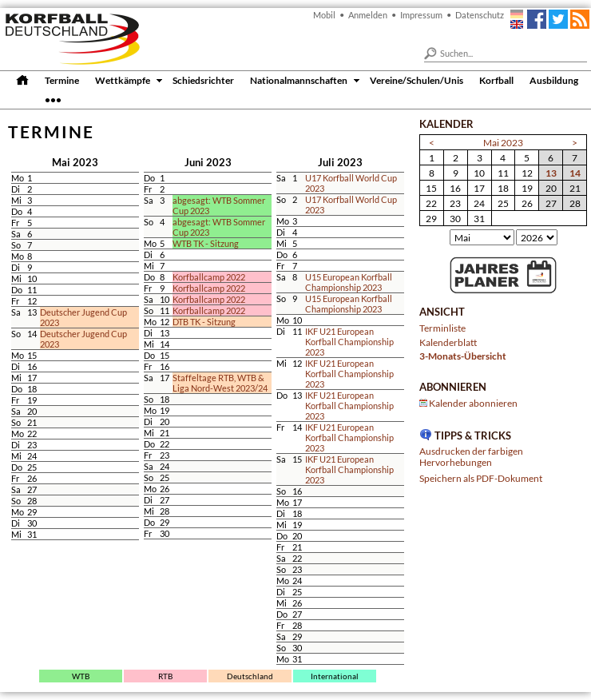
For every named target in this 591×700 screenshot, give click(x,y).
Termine (62, 80)
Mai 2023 (503, 142)
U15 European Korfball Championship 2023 (349, 282)
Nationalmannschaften (299, 80)
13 (551, 173)
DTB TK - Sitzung (204, 322)
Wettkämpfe (123, 80)
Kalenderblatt (448, 342)
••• (53, 99)
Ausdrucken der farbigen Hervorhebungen (471, 456)
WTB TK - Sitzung (206, 243)
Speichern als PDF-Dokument (481, 478)
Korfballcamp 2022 (209, 277)
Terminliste (442, 328)
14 (575, 173)
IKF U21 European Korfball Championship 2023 (349, 342)
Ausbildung (554, 80)
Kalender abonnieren (473, 403)
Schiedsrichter (203, 80)
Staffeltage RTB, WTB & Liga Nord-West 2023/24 (220, 383)
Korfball (496, 80)
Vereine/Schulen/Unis (416, 80)
